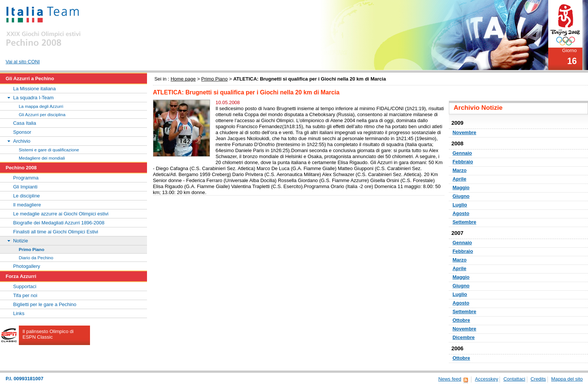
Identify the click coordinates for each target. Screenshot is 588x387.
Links (19, 313)
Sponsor (22, 132)
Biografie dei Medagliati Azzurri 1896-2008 (59, 223)
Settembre (464, 222)
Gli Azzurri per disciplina (42, 114)
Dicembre (464, 337)
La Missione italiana (34, 89)
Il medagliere (27, 205)
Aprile (460, 179)
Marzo (460, 170)
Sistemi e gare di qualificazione (49, 150)
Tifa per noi (25, 295)
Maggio (461, 188)
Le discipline (26, 196)
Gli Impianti (25, 187)
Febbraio (463, 162)
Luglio (460, 205)
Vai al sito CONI (23, 62)
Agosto (461, 213)
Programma (26, 178)
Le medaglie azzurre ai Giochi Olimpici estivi (61, 214)
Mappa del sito (567, 379)
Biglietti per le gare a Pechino (45, 304)
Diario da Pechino (36, 258)
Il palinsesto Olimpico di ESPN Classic (48, 334)
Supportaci (25, 286)
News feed (450, 379)
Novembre (464, 132)
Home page (183, 79)
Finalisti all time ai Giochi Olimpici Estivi (56, 232)
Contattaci (514, 379)
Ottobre (461, 320)
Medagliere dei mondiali (42, 158)
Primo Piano (215, 79)
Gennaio (462, 153)
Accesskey (486, 379)
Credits (538, 379)
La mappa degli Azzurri (41, 106)
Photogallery (27, 266)
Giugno (461, 196)
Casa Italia (25, 123)
